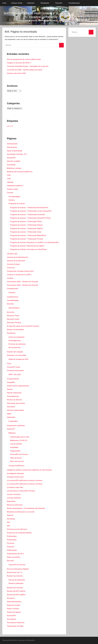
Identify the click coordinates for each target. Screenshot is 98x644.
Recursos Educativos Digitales (18, 569)
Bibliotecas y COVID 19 (19, 440)
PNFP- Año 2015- (15, 375)
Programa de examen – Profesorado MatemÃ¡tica (28, 235)
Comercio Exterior (13, 264)
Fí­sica (9, 364)
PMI (8, 526)
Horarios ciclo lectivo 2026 (16, 73)
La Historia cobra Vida (15, 487)
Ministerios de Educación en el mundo (21, 512)
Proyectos (11, 547)
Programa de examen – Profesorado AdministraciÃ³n (29, 208)
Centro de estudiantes (16, 337)
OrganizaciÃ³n (15, 451)
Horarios (12, 200)
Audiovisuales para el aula (20, 437)
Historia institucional (14, 393)
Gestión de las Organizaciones (18, 386)
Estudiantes (46, 3)
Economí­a (11, 312)
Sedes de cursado (13, 605)
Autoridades (11, 165)
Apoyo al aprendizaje (14, 151)
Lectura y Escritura (14, 494)
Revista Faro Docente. (15, 588)
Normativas (11, 519)
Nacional (10, 515)
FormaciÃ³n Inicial (13, 367)
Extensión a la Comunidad (16, 355)
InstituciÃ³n (11, 429)
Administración (12, 144)
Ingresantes (11, 417)
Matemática (11, 501)
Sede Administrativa (14, 602)
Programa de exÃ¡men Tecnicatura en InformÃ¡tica (28, 249)
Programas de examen (17, 204)
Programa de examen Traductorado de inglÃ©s (27, 246)
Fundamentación (13, 379)
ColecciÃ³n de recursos (17, 565)
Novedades (14, 447)
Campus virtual (12, 189)
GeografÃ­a (11, 382)
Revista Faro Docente (15, 576)
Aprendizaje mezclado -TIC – (17, 154)
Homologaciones (13, 396)
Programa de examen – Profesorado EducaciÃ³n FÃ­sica (30, 218)
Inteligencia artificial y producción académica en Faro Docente (29, 470)
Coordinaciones (75, 3)
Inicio (4, 3)
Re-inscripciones (15, 348)
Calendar (10, 182)
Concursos (11, 268)
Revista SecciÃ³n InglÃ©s (16, 595)
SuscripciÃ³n (11, 616)
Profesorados (12, 536)
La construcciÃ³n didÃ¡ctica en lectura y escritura (25, 480)
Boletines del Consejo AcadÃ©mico (20, 172)
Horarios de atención (14, 400)
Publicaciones (12, 550)
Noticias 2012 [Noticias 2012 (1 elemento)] (10, 126)
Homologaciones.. (15, 341)
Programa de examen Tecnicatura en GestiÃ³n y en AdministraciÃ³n (35, 242)
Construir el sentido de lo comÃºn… (20, 275)
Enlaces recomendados (15, 330)
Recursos (10, 561)
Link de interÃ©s (16, 444)
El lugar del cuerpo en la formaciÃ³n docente (23, 326)
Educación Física (13, 316)
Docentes (60, 3)
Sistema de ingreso (14, 612)
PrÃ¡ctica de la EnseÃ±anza (17, 529)
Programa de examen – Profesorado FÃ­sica (26, 222)
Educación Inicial (13, 319)
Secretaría (11, 598)
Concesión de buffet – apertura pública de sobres (25, 70)
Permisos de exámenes (17, 344)
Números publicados (16, 583)
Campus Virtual (17, 3)
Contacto (10, 278)
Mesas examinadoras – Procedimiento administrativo (26, 508)
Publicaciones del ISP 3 (15, 554)
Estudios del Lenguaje (15, 352)
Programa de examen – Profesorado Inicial (26, 232)
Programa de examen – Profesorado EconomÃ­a (28, 215)
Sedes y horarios (13, 609)
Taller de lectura (16, 458)
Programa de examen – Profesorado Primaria (27, 239)
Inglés (9, 414)
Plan (9, 522)
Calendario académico (15, 186)
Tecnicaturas (11, 619)
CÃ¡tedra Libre (12, 254)
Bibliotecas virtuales (14, 168)
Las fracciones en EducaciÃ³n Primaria (21, 491)
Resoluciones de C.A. (15, 572)
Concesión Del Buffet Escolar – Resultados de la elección (28, 66)
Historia (10, 389)
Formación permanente (15, 371)
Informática (11, 407)
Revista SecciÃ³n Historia (16, 591)
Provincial (10, 543)
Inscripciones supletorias (16, 426)
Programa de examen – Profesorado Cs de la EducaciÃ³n (31, 211)
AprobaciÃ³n (11, 158)
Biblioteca (12, 433)
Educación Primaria (14, 323)
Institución (32, 3)
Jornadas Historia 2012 (15, 477)
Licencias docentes (14, 498)
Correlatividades (14, 197)
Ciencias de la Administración (18, 257)
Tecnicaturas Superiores (16, 623)
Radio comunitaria (13, 557)
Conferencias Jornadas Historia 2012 (20, 271)
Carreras (10, 193)
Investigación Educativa (15, 473)
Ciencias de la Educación (16, 261)
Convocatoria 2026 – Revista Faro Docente (22, 282)
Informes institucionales (15, 410)
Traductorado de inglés (15, 626)
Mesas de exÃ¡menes (15, 505)
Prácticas (12, 293)
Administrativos (14, 308)
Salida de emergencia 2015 (18, 359)
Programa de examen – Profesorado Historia (26, 225)
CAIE (9, 175)
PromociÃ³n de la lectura (19, 454)
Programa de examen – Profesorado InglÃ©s (26, 228)
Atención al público (14, 161)
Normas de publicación (17, 580)
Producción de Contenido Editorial (19, 533)
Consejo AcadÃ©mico (16, 466)
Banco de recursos (17, 461)
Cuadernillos (13, 421)
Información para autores (16, 403)
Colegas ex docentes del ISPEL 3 (19, 63)
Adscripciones (12, 147)
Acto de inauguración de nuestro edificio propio (24, 59)
